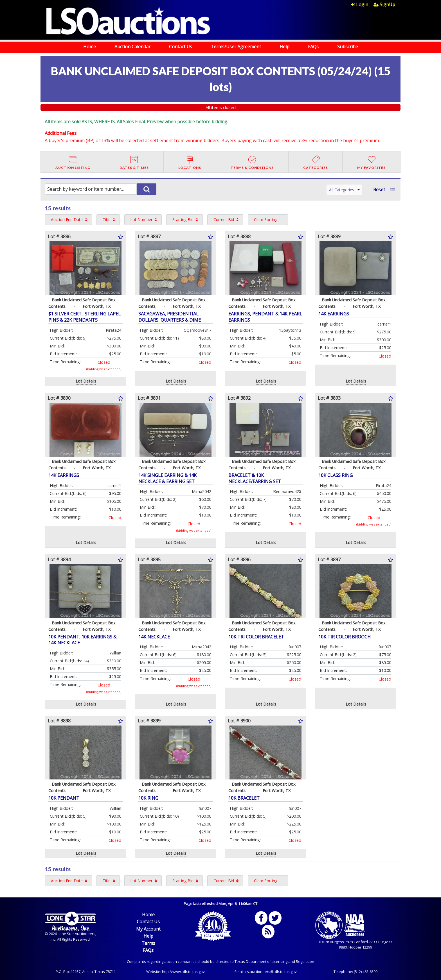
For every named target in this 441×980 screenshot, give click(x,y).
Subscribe (348, 47)
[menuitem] (362, 4)
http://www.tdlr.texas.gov (183, 972)
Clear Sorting (266, 220)
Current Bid (224, 220)
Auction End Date (67, 220)
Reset (379, 190)
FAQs (313, 47)
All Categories (344, 190)
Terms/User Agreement (236, 47)
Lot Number (141, 220)
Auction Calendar (132, 47)
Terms (148, 943)
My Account (148, 929)
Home (90, 47)
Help (284, 47)
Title (107, 220)
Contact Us (181, 47)
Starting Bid (183, 220)
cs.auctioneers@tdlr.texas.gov (271, 972)
